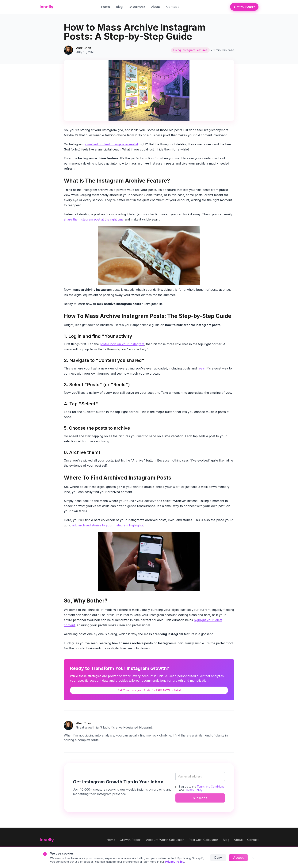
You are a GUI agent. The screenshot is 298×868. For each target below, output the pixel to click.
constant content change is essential (112, 144)
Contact (173, 7)
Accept (238, 858)
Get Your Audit (244, 7)
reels (201, 368)
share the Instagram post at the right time (94, 219)
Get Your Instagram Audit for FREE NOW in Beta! (149, 690)
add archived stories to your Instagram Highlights (108, 525)
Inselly (46, 7)
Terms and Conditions (211, 786)
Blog (119, 7)
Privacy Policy (194, 790)
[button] (137, 7)
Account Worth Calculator (165, 840)
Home (106, 7)
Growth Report (131, 840)
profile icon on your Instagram (122, 344)
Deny (218, 858)
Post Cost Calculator (203, 840)
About (156, 7)
